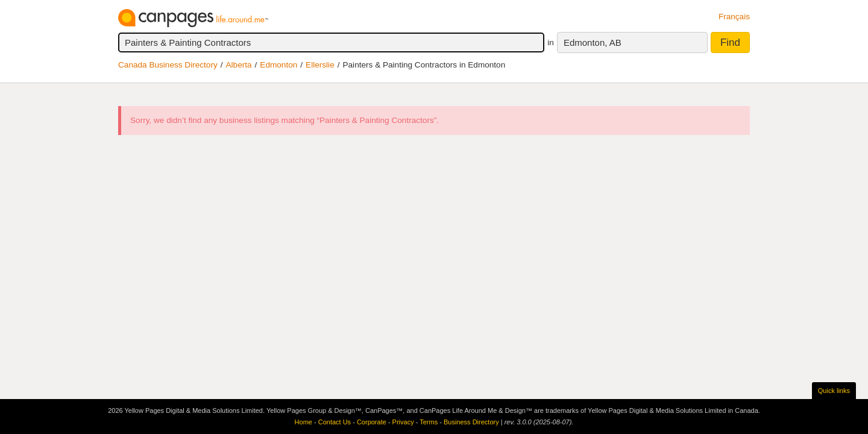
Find (730, 42)
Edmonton (278, 65)
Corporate (372, 422)
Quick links (834, 391)
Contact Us (335, 422)
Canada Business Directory (168, 65)
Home (303, 422)
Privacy (403, 422)
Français (734, 17)
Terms (429, 422)
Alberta (239, 65)
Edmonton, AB (593, 42)
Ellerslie (320, 65)
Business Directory (471, 422)
